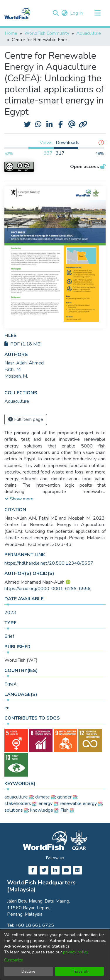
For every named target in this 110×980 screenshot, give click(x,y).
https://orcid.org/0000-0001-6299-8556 (48, 589)
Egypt (11, 684)
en (7, 708)
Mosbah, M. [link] (16, 376)
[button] (56, 13)
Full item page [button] (26, 419)
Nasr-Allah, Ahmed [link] (24, 363)
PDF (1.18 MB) (23, 344)
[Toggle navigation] (97, 13)
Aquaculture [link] (89, 33)
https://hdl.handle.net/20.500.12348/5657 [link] (49, 563)
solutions (14, 810)
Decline (28, 971)
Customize (14, 960)
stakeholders (18, 803)
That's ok (79, 971)
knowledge (42, 810)
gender (64, 797)
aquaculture (16, 797)
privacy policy (76, 952)
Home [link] (11, 33)
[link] (17, 401)
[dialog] (55, 955)
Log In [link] (77, 13)
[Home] (17, 13)
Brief (9, 636)
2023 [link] (10, 613)
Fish (65, 810)
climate (43, 797)
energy (45, 803)
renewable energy (78, 803)
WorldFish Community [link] (47, 33)
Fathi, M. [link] (13, 369)
